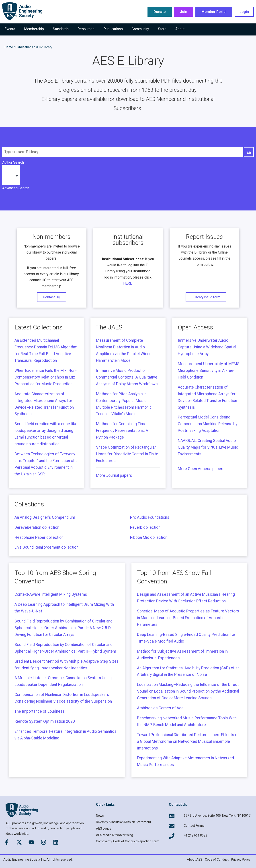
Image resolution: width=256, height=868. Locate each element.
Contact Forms (194, 826)
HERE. (128, 283)
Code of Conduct (217, 860)
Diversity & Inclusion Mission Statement (124, 822)
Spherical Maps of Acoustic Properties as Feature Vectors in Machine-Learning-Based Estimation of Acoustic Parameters (188, 618)
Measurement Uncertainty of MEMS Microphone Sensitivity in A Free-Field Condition (209, 371)
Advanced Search (16, 188)
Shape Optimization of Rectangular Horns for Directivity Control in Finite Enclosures (127, 454)
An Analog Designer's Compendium (45, 517)
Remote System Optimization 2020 (45, 721)
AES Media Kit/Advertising (115, 835)
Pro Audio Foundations (150, 517)
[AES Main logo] (22, 11)
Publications (24, 47)
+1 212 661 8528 (196, 835)
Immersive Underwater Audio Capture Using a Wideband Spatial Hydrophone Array (207, 347)
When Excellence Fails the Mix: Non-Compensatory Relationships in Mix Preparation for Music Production (46, 377)
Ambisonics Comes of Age (160, 708)
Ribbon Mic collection (149, 537)
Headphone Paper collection (39, 537)
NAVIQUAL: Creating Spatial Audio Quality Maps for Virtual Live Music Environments (208, 447)
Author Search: (13, 162)
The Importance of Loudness (40, 711)
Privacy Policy (241, 860)
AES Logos (104, 828)
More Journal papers (114, 475)
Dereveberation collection (37, 527)
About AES (195, 860)
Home (9, 47)
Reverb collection (145, 527)
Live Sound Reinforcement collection (46, 547)
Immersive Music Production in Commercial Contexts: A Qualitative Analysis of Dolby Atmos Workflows (127, 377)
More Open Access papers (201, 469)
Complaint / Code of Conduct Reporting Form (128, 841)
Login (244, 12)
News (100, 816)
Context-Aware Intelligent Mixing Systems (51, 594)
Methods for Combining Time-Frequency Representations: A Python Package (122, 431)
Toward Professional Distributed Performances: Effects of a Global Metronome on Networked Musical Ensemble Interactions (188, 741)
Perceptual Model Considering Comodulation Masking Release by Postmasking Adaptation (208, 424)
